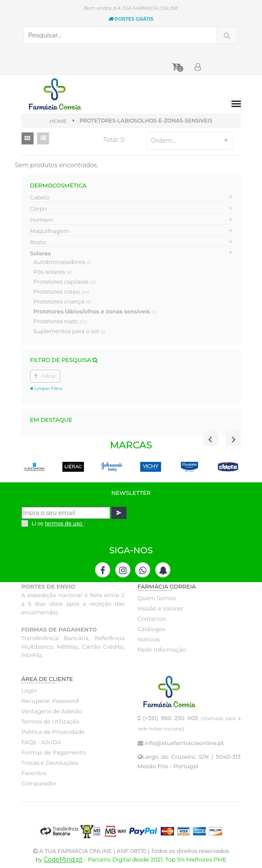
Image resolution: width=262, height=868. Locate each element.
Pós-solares (53, 272)
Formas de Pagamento (54, 752)
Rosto (38, 242)
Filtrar (45, 376)
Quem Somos (157, 598)
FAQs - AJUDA (41, 742)
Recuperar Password (50, 701)
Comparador (39, 783)
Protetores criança (62, 301)
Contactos (152, 619)
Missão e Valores (160, 608)
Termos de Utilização (51, 721)
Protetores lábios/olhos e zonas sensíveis (96, 311)
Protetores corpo (62, 291)
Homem (42, 220)
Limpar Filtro (46, 388)
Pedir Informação (162, 650)
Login (29, 690)
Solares (40, 253)
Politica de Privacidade (53, 732)
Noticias (149, 639)
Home (58, 121)
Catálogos (152, 629)
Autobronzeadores (62, 262)
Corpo (39, 209)
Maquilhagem (50, 231)
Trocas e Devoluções (50, 763)
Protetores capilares (65, 282)
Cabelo (40, 197)
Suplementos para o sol (70, 331)
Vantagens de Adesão (52, 711)
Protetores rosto (60, 321)
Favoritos (34, 773)
